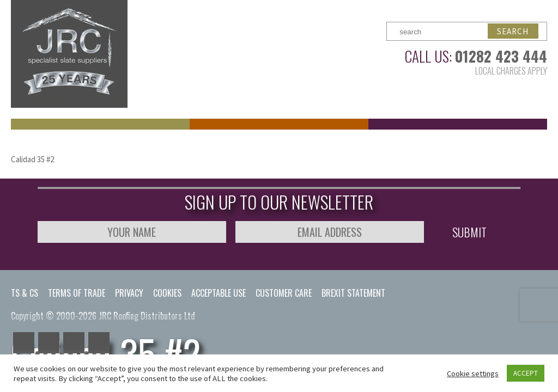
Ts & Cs (25, 293)
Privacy (129, 293)
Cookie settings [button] (473, 373)
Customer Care (284, 293)
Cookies (167, 293)
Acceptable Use (219, 293)
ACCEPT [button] (526, 373)
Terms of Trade (77, 293)
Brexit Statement (353, 293)
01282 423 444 (501, 56)
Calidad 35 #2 (32, 159)
